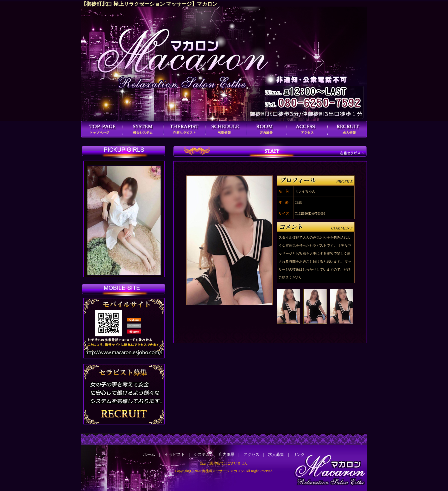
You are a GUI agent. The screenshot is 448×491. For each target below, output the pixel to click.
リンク (299, 455)
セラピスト (175, 455)
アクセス (251, 455)
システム (202, 455)
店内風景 (227, 455)
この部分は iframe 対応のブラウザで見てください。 (125, 220)
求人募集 (276, 455)
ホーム (149, 455)
